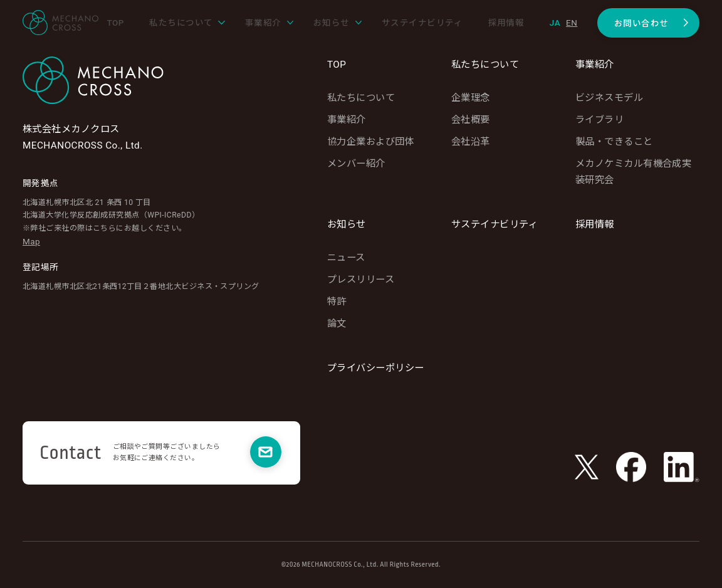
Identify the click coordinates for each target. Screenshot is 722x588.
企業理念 (471, 98)
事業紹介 (347, 120)
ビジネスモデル (609, 98)
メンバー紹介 (356, 164)
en (572, 23)
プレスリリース (361, 280)
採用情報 (595, 224)
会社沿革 (471, 142)
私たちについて (361, 98)
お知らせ (347, 224)
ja (555, 23)
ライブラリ (599, 120)
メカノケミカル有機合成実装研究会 (633, 172)
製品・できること (614, 142)
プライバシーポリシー (376, 368)
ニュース (346, 258)
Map (31, 241)
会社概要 (471, 120)
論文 (337, 323)
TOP (337, 65)
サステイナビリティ (494, 224)
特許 (337, 302)
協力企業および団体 (371, 142)
